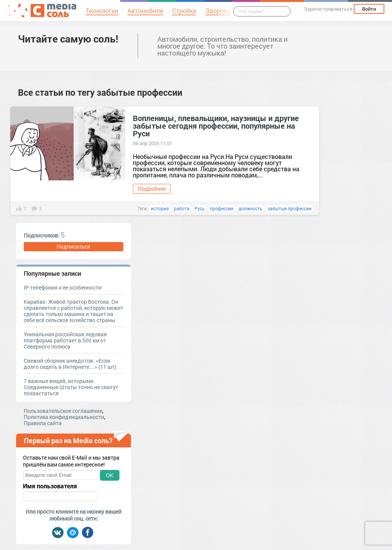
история (160, 208)
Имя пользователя (50, 486)
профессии (222, 208)
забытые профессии (290, 208)
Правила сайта (43, 423)
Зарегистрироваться (328, 9)
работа (182, 208)
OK (109, 475)
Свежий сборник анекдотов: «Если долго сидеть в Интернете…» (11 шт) (70, 364)
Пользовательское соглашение (63, 411)
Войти (369, 9)
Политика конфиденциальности (64, 417)
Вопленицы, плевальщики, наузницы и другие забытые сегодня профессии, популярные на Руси (216, 126)
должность (251, 208)
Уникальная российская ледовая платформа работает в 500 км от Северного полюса (65, 340)
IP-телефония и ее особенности (63, 287)
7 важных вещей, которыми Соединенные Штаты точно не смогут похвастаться (71, 387)
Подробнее (152, 189)
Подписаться (73, 246)
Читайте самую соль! (68, 39)
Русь (200, 208)
